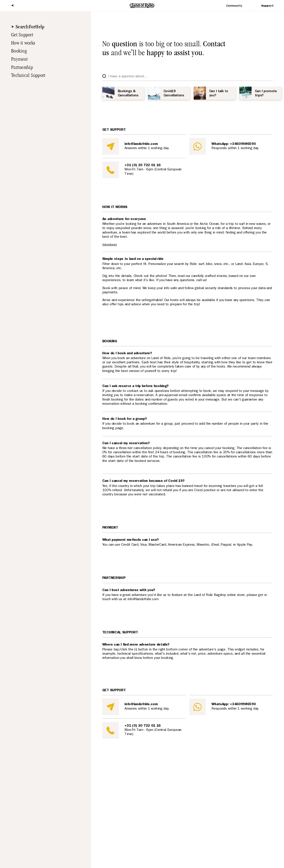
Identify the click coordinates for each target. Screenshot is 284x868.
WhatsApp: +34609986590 (234, 144)
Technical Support (26, 75)
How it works (21, 43)
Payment (17, 59)
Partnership (20, 67)
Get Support (20, 35)
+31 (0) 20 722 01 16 (143, 165)
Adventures (110, 245)
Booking (17, 51)
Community (234, 6)
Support (267, 6)
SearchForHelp (28, 27)
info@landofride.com (141, 144)
